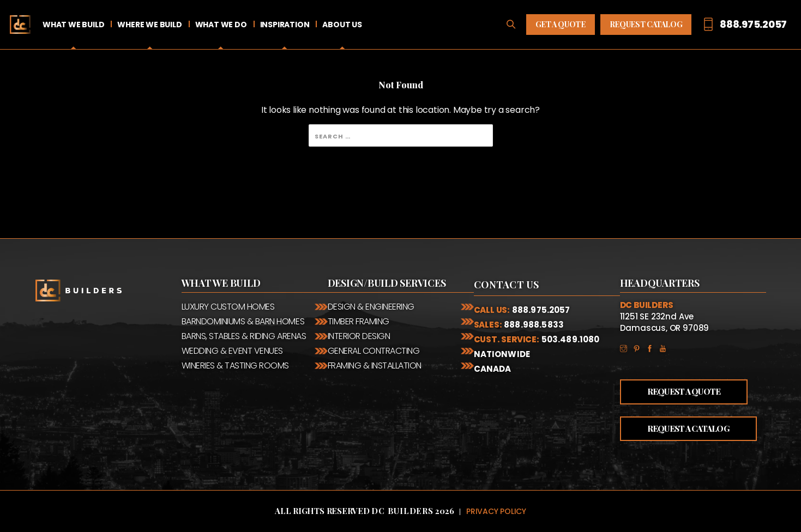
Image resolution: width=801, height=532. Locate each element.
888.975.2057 (541, 310)
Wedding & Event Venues (232, 351)
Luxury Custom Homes (228, 307)
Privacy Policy (496, 511)
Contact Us (507, 285)
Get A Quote (561, 24)
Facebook (653, 348)
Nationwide (502, 354)
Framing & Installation (375, 365)
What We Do (221, 25)
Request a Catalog (688, 428)
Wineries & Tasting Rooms (235, 365)
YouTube (666, 348)
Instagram (627, 348)
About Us (342, 25)
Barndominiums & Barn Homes (243, 321)
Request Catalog (646, 24)
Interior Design (359, 336)
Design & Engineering (371, 307)
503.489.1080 (571, 339)
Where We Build (149, 25)
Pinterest (640, 348)
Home (20, 25)
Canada (493, 369)
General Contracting (374, 351)
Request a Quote (684, 391)
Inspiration (285, 25)
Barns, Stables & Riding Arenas (244, 336)
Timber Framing (359, 321)
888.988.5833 (534, 325)
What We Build (73, 25)
